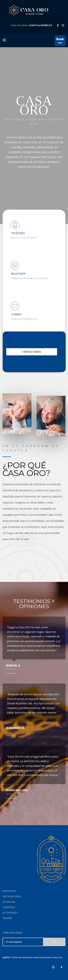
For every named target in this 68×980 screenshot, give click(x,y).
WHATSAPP (18, 274)
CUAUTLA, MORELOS (40, 25)
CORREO (16, 314)
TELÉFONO (18, 233)
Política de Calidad (13, 933)
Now (60, 41)
